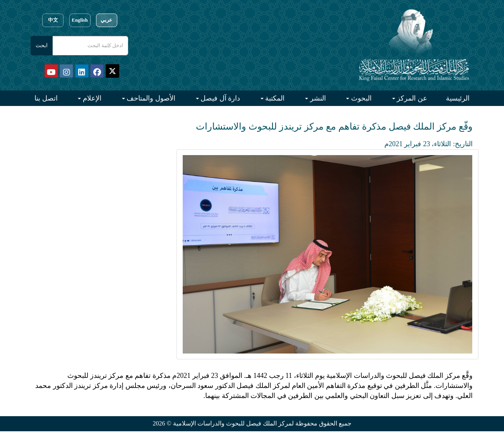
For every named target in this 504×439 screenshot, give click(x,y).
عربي (106, 20)
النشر (317, 98)
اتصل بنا (46, 98)
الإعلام (91, 98)
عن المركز (411, 98)
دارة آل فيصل (220, 98)
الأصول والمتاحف (150, 98)
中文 (53, 20)
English (80, 20)
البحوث (360, 98)
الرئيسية (458, 98)
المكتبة (274, 98)
